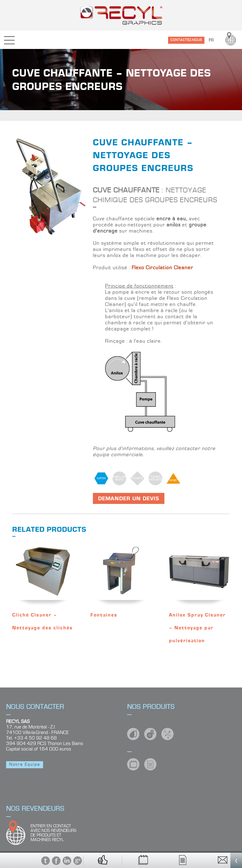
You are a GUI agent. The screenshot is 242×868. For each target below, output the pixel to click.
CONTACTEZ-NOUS (186, 40)
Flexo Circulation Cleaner (162, 268)
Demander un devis (129, 499)
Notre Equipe (25, 765)
